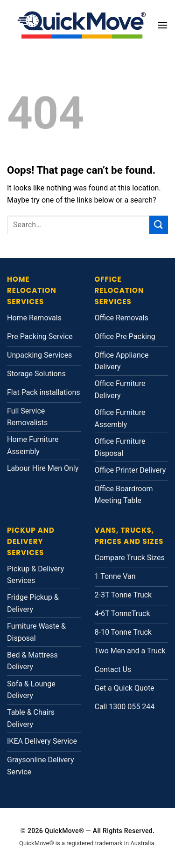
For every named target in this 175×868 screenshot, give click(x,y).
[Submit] (159, 225)
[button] (162, 25)
